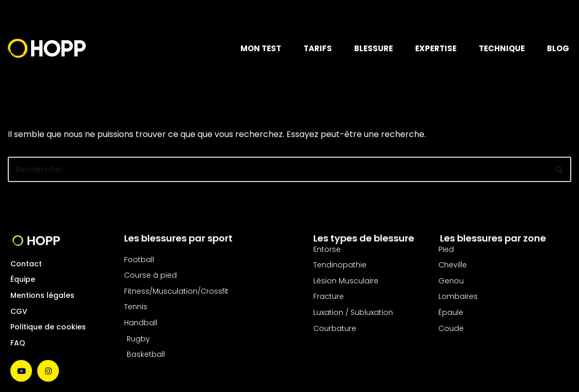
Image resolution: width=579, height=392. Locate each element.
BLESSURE (374, 48)
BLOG (558, 48)
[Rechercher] (278, 169)
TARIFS (318, 48)
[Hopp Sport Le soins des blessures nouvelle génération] (47, 48)
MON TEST (261, 48)
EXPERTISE (436, 48)
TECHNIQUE (502, 48)
